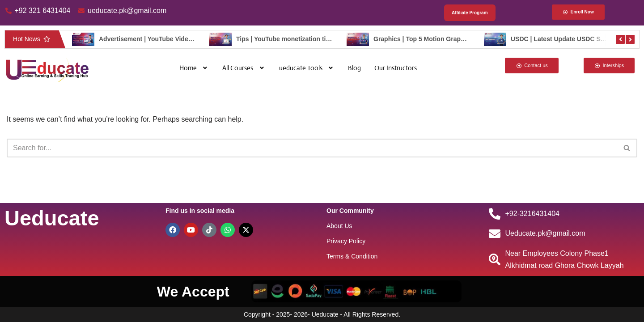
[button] (194, 68)
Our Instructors (396, 68)
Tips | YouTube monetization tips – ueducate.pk (306, 39)
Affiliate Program (470, 13)
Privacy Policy (346, 241)
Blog (354, 68)
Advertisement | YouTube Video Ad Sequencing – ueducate (186, 39)
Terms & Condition (352, 256)
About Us (339, 226)
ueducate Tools (307, 68)
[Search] (312, 148)
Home (194, 68)
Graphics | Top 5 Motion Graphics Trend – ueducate (450, 39)
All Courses (244, 68)
